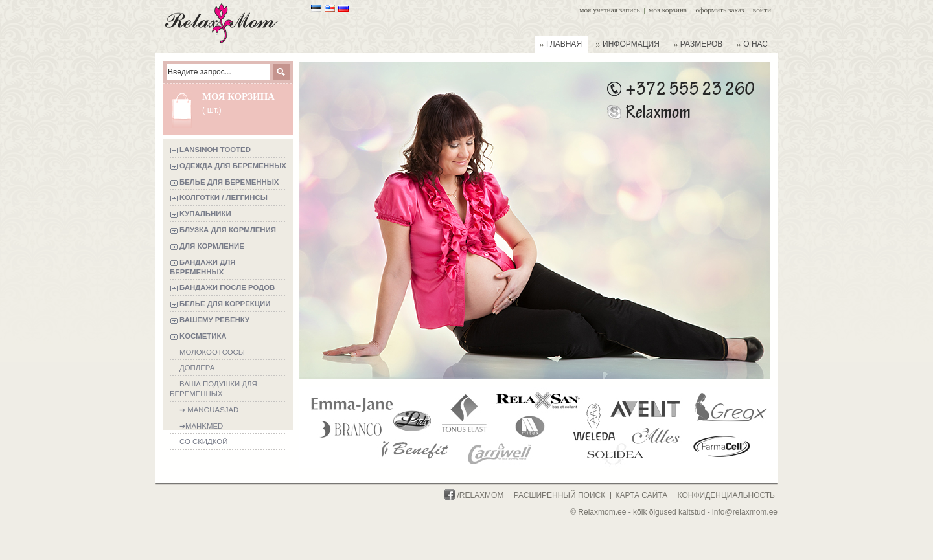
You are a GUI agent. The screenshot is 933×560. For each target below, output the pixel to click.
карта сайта (642, 495)
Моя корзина (668, 10)
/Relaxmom (474, 495)
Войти (762, 10)
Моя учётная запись (609, 10)
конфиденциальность (726, 495)
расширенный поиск (559, 495)
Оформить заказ (720, 10)
